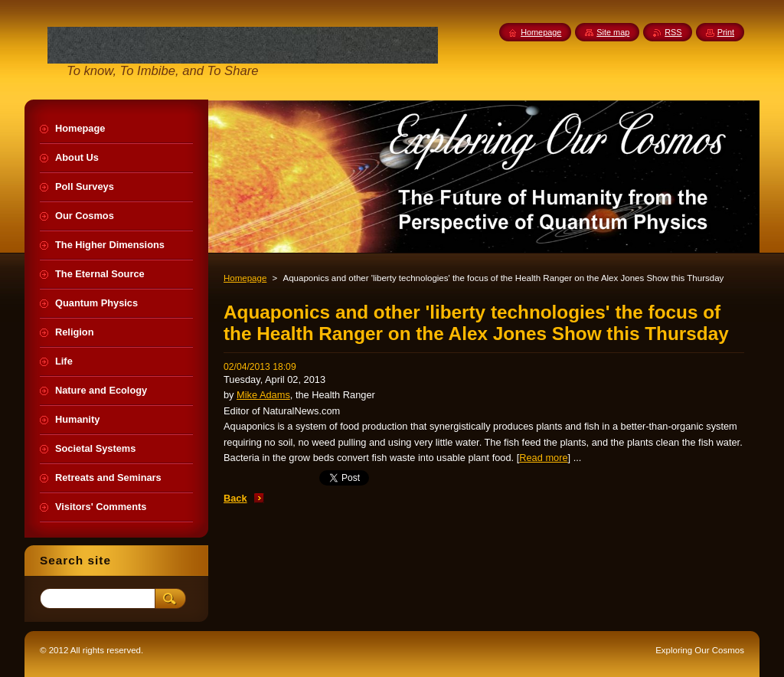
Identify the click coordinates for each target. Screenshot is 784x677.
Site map (613, 32)
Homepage (245, 278)
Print (726, 32)
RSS (673, 32)
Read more (543, 458)
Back (235, 498)
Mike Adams (263, 395)
